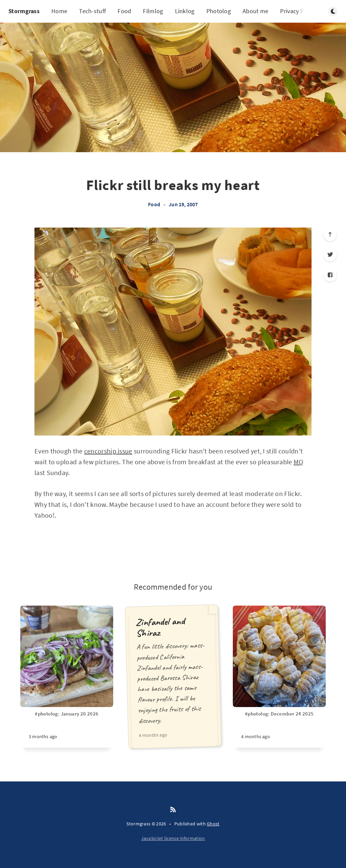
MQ (299, 462)
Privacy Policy (298, 11)
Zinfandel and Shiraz (160, 627)
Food (124, 11)
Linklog (185, 11)
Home (59, 11)
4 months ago (153, 735)
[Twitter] (330, 255)
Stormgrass (24, 11)
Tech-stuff (92, 11)
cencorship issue (108, 451)
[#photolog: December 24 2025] (279, 729)
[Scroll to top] (330, 234)
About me (255, 11)
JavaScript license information (173, 838)
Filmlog (153, 11)
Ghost (213, 824)
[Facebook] (330, 275)
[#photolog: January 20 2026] (67, 729)
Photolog (219, 11)
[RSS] (173, 810)
